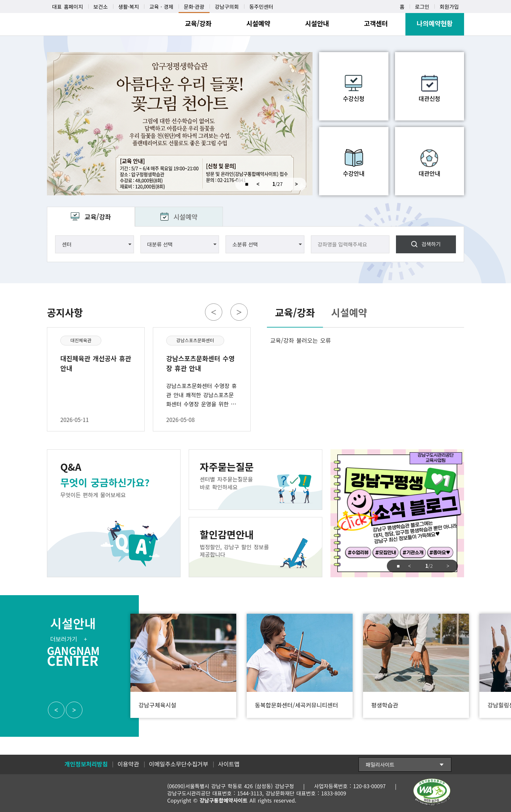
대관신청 (430, 98)
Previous (258, 184)
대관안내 (430, 173)
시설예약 (185, 217)
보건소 (101, 7)
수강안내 (354, 173)
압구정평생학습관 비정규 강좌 (180, 124)
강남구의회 (227, 7)
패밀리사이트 (380, 764)
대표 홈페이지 (68, 7)
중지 (244, 184)
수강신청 (354, 98)
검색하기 (431, 244)
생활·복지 (129, 7)
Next (299, 184)
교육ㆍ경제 (161, 7)
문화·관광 (194, 7)
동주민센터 (261, 7)
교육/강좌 (98, 217)
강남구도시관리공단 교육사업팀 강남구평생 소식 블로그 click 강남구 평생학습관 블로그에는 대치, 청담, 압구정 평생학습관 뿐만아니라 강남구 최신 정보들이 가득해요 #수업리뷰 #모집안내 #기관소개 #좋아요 (397, 513)
